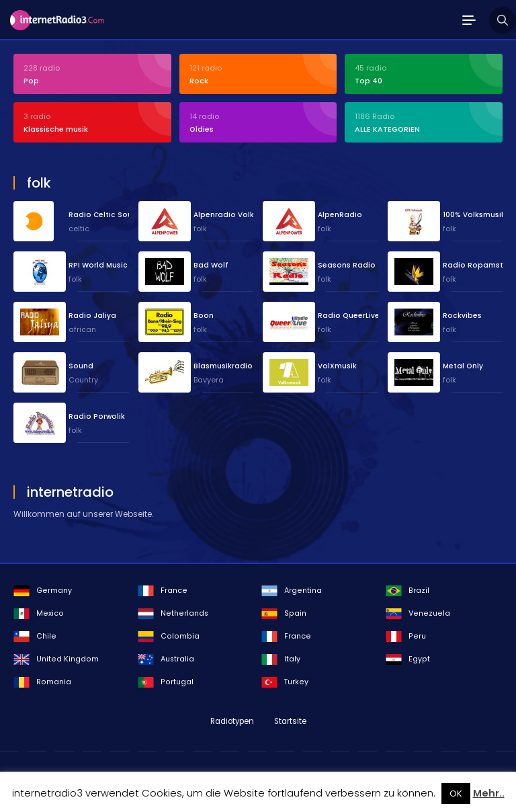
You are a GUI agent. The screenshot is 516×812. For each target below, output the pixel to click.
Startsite (290, 721)
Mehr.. (489, 793)
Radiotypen (232, 721)
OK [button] (456, 794)
